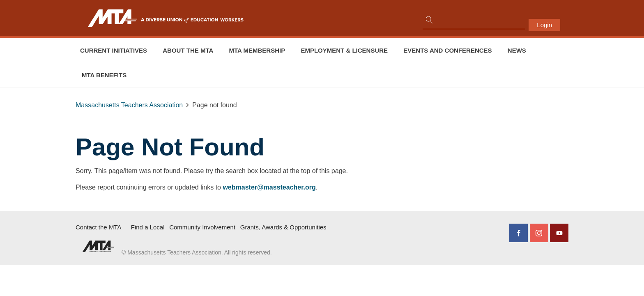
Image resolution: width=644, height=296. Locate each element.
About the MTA (188, 50)
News (517, 50)
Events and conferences (447, 50)
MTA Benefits (104, 75)
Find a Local (148, 227)
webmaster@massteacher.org (269, 187)
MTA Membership (257, 50)
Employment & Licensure (344, 50)
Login (544, 25)
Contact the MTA (98, 227)
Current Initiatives (114, 50)
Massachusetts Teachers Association (129, 105)
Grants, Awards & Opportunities (283, 227)
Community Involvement (202, 227)
